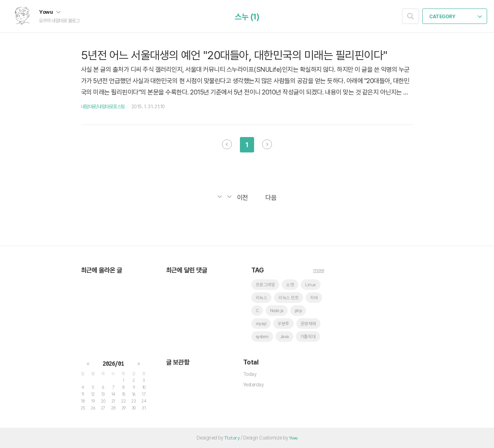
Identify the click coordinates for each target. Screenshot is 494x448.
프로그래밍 (265, 285)
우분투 (283, 324)
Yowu (50, 12)
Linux (311, 285)
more (319, 270)
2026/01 (113, 364)
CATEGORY (456, 17)
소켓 (290, 285)
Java (284, 337)
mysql (261, 324)
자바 (314, 298)
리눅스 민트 (289, 298)
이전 (227, 144)
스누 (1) (247, 17)
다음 (267, 144)
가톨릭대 (308, 337)
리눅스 (262, 298)
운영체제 (308, 324)
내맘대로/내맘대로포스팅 (103, 107)
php (298, 311)
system (262, 337)
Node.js (277, 311)
